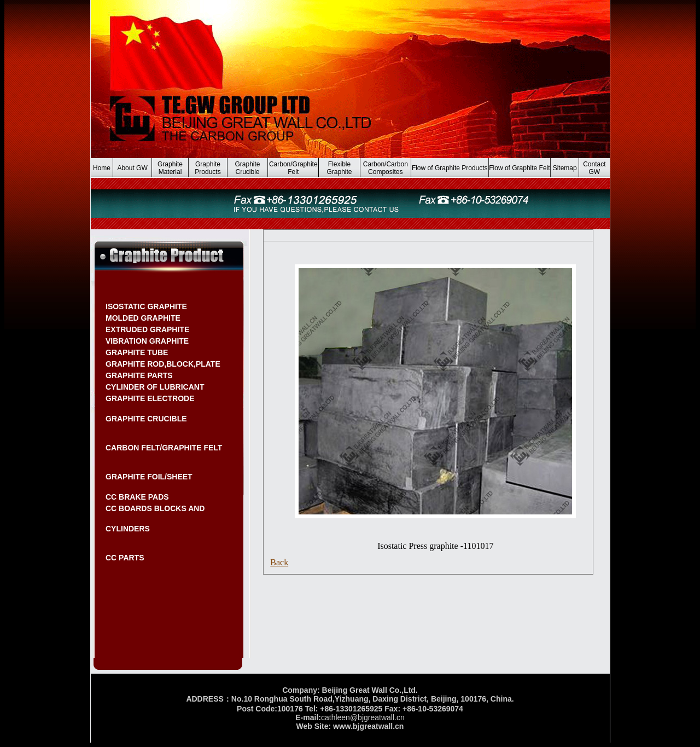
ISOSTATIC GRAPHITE (146, 306)
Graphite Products (208, 168)
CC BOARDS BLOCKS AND (155, 508)
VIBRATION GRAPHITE (147, 341)
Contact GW (594, 168)
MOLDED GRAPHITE (143, 318)
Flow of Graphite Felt (519, 168)
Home (102, 168)
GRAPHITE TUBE (137, 352)
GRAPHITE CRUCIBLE (146, 419)
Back (279, 562)
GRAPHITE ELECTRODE (150, 398)
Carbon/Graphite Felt (293, 168)
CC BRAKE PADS (137, 497)
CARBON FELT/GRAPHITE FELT (164, 448)
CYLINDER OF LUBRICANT (155, 387)
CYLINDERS (128, 529)
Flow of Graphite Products (450, 168)
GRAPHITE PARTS (139, 375)
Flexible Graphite (340, 168)
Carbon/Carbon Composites (386, 168)
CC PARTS (125, 558)
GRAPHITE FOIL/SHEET (149, 477)
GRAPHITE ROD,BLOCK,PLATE (163, 364)
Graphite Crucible (247, 168)
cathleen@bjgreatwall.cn (363, 717)
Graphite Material (170, 168)
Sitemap (565, 168)
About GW (132, 168)
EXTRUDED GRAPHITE (147, 329)
